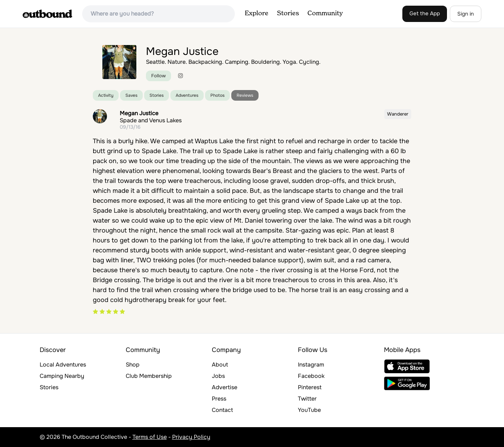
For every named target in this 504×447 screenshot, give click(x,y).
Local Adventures (63, 365)
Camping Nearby (62, 376)
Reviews (245, 95)
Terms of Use (150, 437)
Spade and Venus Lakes (151, 120)
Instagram (311, 365)
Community (325, 13)
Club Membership (149, 376)
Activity (106, 95)
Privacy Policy (191, 437)
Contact (222, 410)
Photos (217, 95)
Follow (158, 76)
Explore (257, 13)
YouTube (309, 410)
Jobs (218, 376)
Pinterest (310, 387)
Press (219, 399)
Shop (133, 365)
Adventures (187, 95)
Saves (131, 95)
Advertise (225, 387)
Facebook (311, 376)
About (220, 365)
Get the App (425, 13)
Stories (288, 13)
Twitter (307, 399)
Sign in (466, 14)
